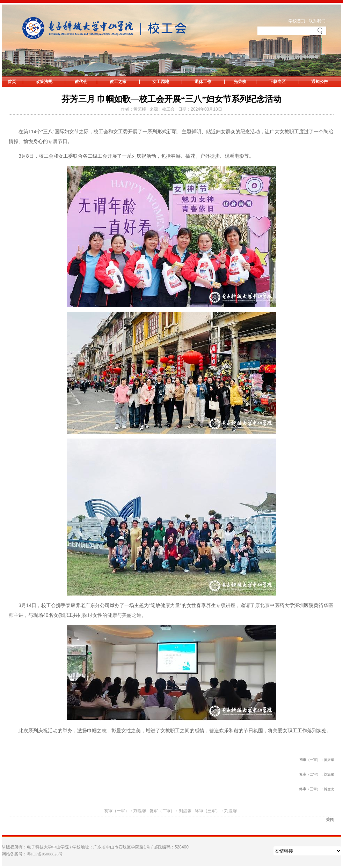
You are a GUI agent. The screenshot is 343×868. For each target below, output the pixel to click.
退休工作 (203, 82)
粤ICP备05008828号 (45, 854)
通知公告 (320, 82)
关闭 (330, 820)
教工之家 (118, 82)
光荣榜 (240, 82)
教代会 (81, 82)
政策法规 (44, 82)
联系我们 (317, 21)
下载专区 (277, 82)
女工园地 (161, 82)
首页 (12, 82)
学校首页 (297, 21)
